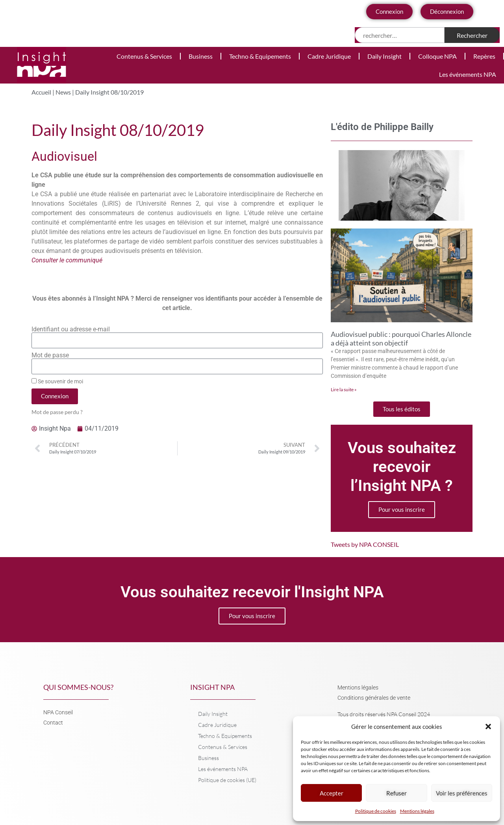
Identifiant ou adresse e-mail (71, 329)
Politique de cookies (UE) (227, 780)
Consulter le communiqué (67, 260)
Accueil (41, 92)
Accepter (332, 793)
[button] (488, 727)
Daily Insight (384, 56)
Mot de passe (50, 355)
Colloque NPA (437, 56)
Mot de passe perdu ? (57, 412)
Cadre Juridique (329, 56)
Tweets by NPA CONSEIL (365, 544)
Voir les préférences (462, 793)
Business (201, 56)
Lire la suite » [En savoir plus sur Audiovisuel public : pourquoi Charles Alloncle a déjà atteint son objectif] (344, 389)
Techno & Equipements (260, 56)
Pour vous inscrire (402, 509)
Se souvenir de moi (57, 381)
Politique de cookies (376, 811)
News (63, 92)
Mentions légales (417, 811)
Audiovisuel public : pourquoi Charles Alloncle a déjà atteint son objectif (401, 338)
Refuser (397, 793)
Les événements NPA (468, 74)
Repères (484, 56)
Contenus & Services (144, 56)
